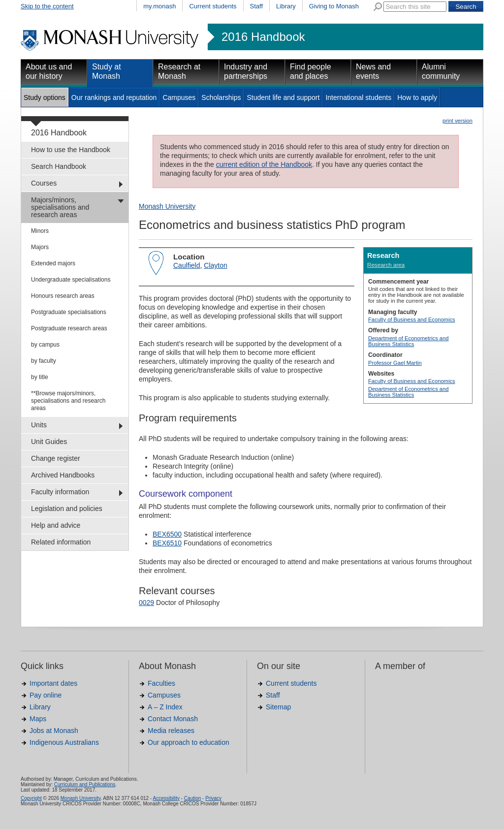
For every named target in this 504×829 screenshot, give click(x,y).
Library (286, 6)
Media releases (171, 731)
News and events (373, 71)
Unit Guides (49, 442)
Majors (40, 247)
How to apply (417, 97)
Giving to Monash (334, 6)
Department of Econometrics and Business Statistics (409, 341)
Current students (213, 6)
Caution (192, 798)
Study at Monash (107, 71)
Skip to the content (47, 6)
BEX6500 (167, 534)
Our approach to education (189, 742)
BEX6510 (167, 543)
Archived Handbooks (63, 475)
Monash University (167, 206)
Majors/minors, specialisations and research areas (60, 207)
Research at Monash (179, 71)
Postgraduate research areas (69, 328)
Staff (257, 6)
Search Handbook (59, 166)
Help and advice (56, 525)
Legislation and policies (67, 509)
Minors (40, 231)
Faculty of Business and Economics (412, 319)
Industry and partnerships (246, 71)
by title (40, 377)
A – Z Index (165, 707)
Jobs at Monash (54, 731)
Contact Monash (173, 719)
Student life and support (283, 97)
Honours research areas (63, 296)
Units (39, 425)
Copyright (31, 798)
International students (358, 97)
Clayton (215, 265)
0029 (146, 603)
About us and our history (49, 71)
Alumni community (441, 71)
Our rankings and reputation (114, 97)
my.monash (159, 6)
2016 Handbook (263, 37)
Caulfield (187, 265)
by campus (45, 345)
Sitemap (278, 707)
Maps (38, 719)
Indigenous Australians (64, 742)
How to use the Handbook (71, 150)
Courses (44, 183)
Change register (56, 458)
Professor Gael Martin (395, 363)
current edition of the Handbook (264, 164)
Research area (386, 265)
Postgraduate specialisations (69, 312)
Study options (45, 97)
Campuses (179, 97)
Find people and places (311, 71)
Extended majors (53, 263)
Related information (61, 542)
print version (457, 121)
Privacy (213, 798)
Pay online (46, 695)
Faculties (161, 683)
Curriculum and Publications (85, 784)
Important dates (53, 683)
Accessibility (166, 798)
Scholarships (221, 97)
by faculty (44, 361)
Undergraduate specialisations (71, 280)
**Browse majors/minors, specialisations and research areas (68, 401)
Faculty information (60, 492)
